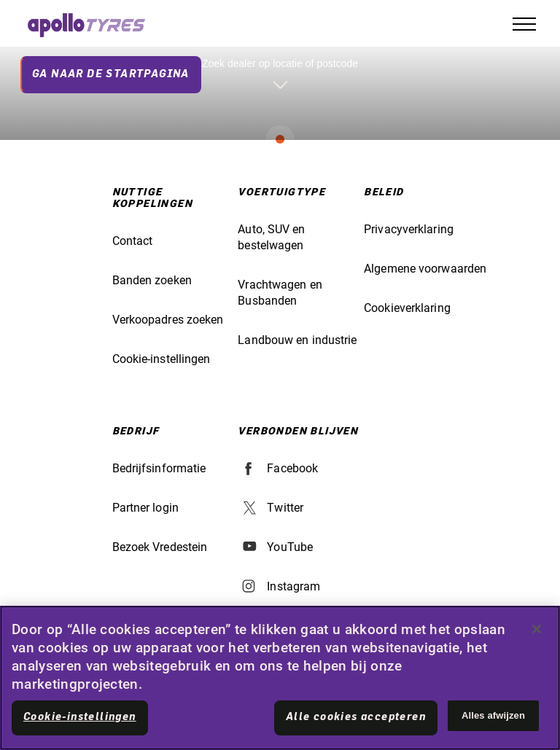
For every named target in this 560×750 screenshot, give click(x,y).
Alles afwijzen (493, 715)
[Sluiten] (537, 629)
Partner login (145, 508)
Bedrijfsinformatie (159, 468)
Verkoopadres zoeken (168, 320)
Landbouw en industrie (297, 340)
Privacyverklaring (409, 229)
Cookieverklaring (407, 308)
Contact (133, 241)
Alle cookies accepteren (356, 717)
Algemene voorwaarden (425, 269)
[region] (280, 678)
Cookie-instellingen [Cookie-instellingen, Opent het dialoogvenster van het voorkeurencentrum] (80, 717)
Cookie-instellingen (162, 359)
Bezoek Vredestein (160, 547)
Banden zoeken (152, 280)
